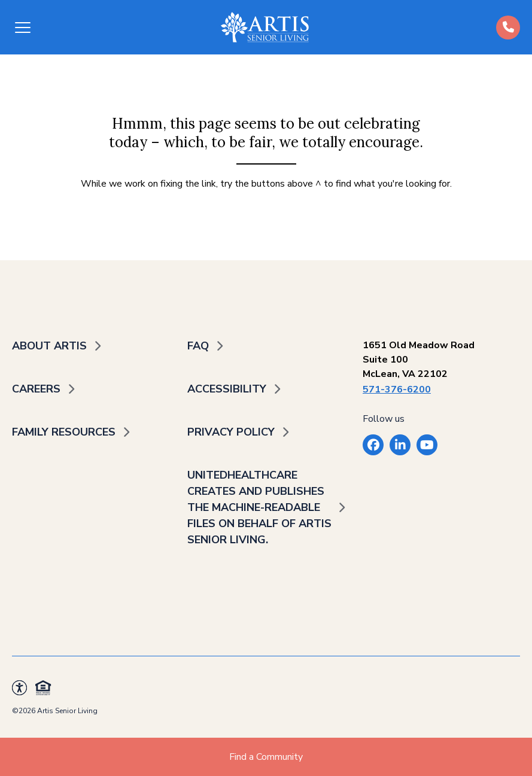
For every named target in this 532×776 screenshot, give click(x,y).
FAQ (198, 346)
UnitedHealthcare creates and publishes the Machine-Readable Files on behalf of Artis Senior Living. (259, 507)
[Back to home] (265, 27)
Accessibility (227, 389)
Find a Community (266, 757)
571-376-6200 (397, 389)
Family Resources (64, 432)
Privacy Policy (231, 432)
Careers (36, 389)
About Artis (49, 346)
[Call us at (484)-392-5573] (508, 28)
